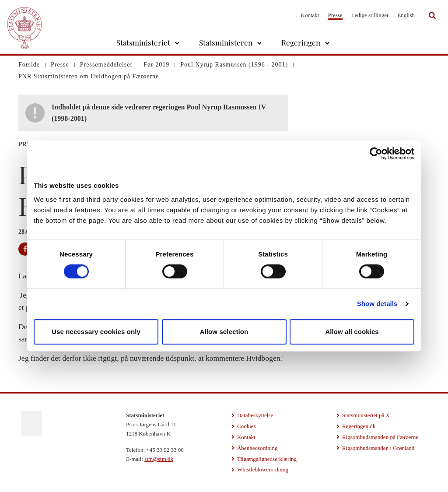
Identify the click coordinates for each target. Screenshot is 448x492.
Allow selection (224, 332)
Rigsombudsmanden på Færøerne (380, 437)
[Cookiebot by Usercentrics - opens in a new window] (376, 154)
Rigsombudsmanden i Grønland (378, 448)
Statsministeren (226, 42)
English (406, 15)
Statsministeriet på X (366, 415)
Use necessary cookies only (96, 332)
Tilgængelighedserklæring (267, 459)
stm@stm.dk (159, 459)
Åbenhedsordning (257, 448)
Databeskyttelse (255, 415)
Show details (377, 304)
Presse (335, 15)
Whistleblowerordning (263, 469)
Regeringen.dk (359, 426)
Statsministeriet (143, 42)
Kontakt (310, 15)
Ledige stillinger (370, 15)
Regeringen (301, 42)
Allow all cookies (352, 332)
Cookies (247, 426)
